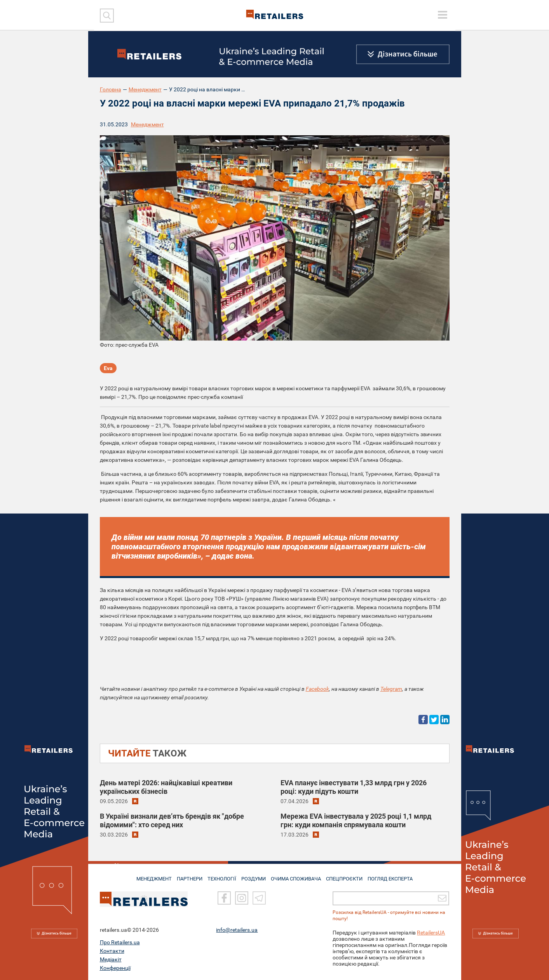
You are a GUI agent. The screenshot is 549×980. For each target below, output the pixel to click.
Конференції (115, 968)
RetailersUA (431, 933)
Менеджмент (145, 89)
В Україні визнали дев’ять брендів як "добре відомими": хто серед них (172, 820)
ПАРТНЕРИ (186, 876)
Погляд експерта (396, 876)
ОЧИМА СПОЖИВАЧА (298, 876)
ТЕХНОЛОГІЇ (220, 876)
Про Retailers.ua (120, 942)
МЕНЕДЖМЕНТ (147, 876)
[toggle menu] (443, 15)
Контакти (112, 951)
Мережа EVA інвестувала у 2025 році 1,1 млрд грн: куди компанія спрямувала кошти (356, 820)
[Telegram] (259, 898)
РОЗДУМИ (254, 876)
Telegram (391, 689)
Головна (111, 89)
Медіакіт (111, 959)
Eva (108, 369)
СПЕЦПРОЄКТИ (348, 876)
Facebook (317, 689)
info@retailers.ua (237, 930)
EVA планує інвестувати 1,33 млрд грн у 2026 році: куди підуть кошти (354, 787)
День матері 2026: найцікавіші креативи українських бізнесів (166, 787)
